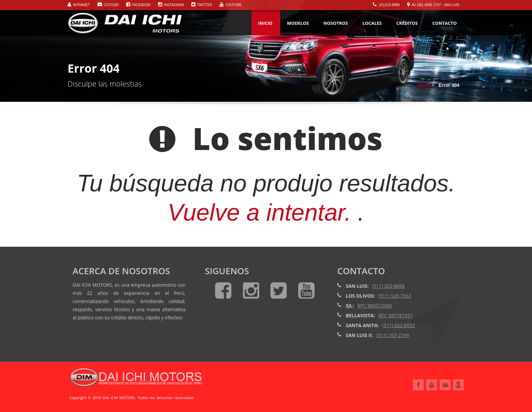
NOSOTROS (336, 23)
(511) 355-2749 (393, 335)
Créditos (407, 23)
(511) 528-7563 (395, 296)
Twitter (202, 5)
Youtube (231, 5)
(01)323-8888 (386, 5)
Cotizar (108, 5)
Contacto (444, 23)
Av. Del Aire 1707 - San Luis (433, 5)
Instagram (171, 5)
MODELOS (298, 23)
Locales (372, 23)
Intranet (79, 5)
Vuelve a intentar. (259, 212)
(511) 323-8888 (388, 286)
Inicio (265, 23)
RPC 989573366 (375, 306)
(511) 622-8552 (399, 325)
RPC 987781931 (396, 315)
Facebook (138, 5)
